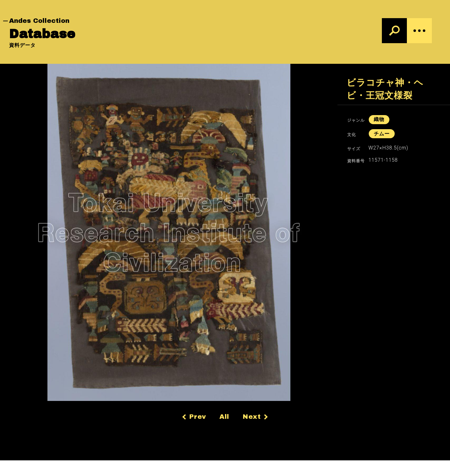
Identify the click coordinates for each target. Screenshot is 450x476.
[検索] (394, 31)
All (225, 417)
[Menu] (419, 31)
